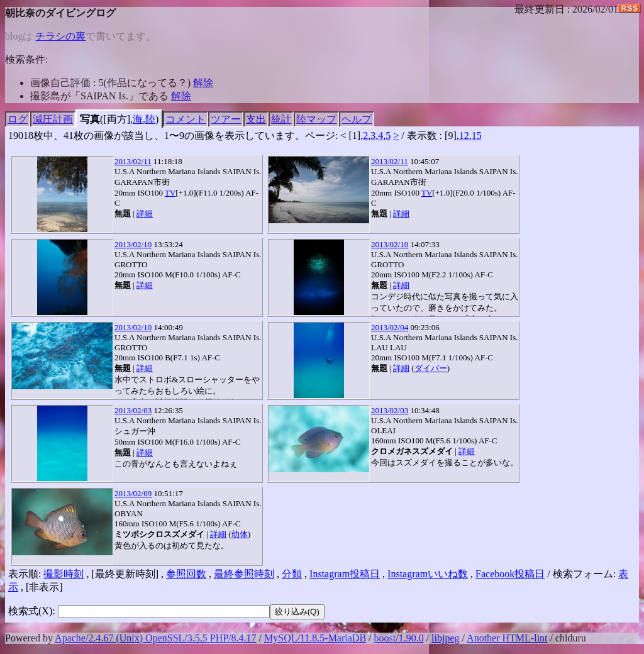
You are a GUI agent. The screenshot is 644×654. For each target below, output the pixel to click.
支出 (256, 119)
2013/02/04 (390, 327)
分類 (292, 574)
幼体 (240, 534)
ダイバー (431, 368)
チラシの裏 (60, 36)
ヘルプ (357, 119)
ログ (18, 119)
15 (477, 136)
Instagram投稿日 (345, 574)
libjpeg (445, 638)
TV (170, 193)
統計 (281, 119)
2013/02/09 (133, 493)
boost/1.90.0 (399, 638)
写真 (90, 119)
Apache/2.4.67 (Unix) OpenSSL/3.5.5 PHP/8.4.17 (155, 638)
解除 (203, 83)
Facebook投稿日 (510, 574)
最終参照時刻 (244, 574)
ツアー (226, 119)
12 (464, 136)
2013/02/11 (133, 161)
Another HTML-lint (507, 638)
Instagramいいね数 (428, 574)
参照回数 (186, 574)
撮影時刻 (64, 574)
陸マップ (316, 119)
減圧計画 (53, 119)
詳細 (145, 213)
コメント (186, 119)
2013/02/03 (133, 410)
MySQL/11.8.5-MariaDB (315, 638)
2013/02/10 (133, 244)
